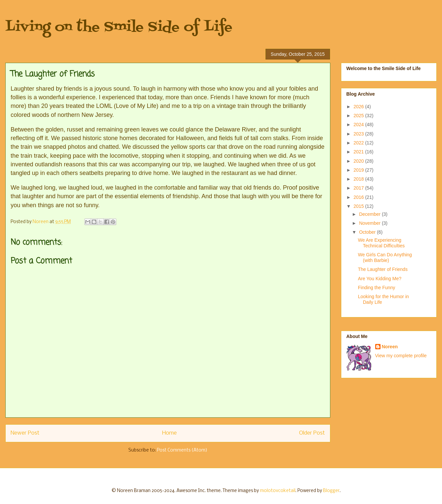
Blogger (331, 491)
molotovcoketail (278, 491)
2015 (359, 206)
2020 (359, 161)
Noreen (390, 347)
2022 (359, 143)
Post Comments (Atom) (182, 450)
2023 (359, 134)
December (370, 214)
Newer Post (25, 433)
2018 (359, 179)
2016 (359, 197)
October (368, 232)
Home (169, 433)
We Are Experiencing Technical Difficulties (381, 243)
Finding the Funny (377, 288)
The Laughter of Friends (383, 269)
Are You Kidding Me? (380, 279)
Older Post (312, 433)
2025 (359, 116)
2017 (359, 188)
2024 (359, 125)
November (370, 223)
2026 (359, 107)
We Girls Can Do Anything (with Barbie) (385, 257)
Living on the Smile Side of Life (119, 27)
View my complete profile (401, 356)
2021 (359, 152)
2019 (359, 170)
